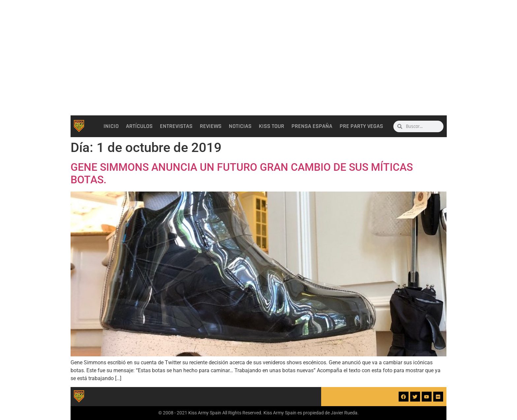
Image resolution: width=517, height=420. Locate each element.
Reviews (211, 126)
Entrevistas (176, 126)
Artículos (139, 126)
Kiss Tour (272, 126)
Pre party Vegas (361, 126)
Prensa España (312, 126)
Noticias (240, 126)
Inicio (111, 126)
